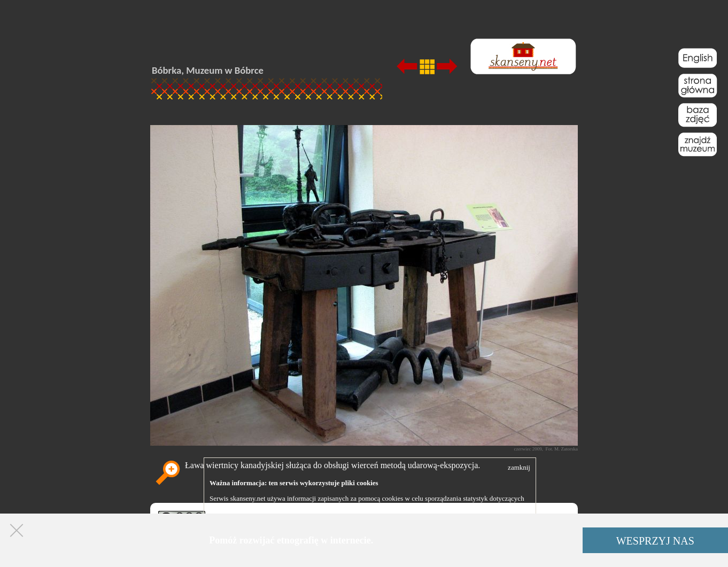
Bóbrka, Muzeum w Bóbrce (208, 70)
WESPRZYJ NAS (655, 541)
